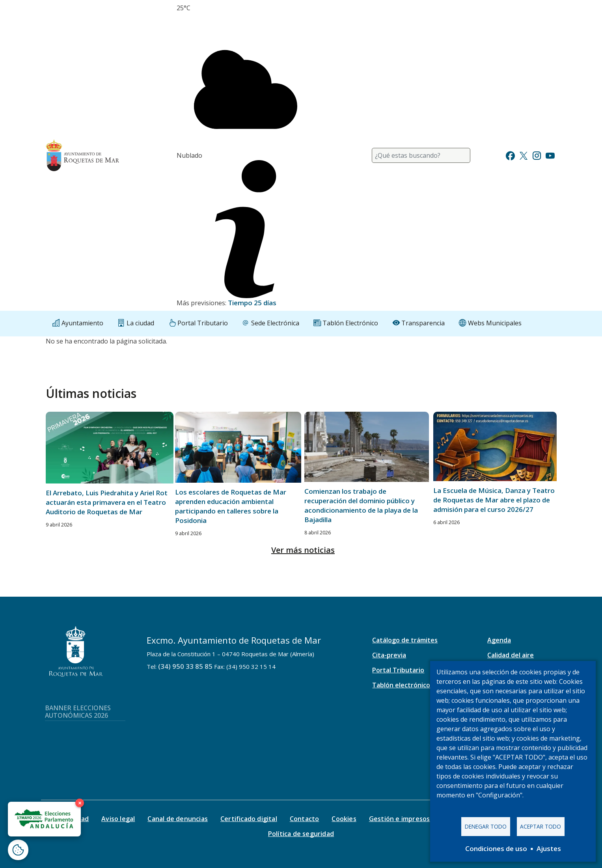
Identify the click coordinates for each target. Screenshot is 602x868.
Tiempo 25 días (252, 303)
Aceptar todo (540, 826)
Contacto (305, 819)
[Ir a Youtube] (550, 155)
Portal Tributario (398, 670)
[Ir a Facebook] (510, 155)
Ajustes (549, 848)
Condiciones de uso (496, 848)
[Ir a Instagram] (537, 155)
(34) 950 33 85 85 (185, 666)
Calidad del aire (511, 655)
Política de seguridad (301, 834)
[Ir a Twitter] (524, 155)
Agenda (499, 640)
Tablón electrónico (401, 685)
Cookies (344, 819)
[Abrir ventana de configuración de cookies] (18, 850)
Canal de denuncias (178, 819)
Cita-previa (389, 655)
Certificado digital (249, 819)
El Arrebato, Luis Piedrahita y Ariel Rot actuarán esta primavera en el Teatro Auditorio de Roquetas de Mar (107, 502)
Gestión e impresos (400, 819)
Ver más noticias (303, 550)
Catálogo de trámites (405, 640)
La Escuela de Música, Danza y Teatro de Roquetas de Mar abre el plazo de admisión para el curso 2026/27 (494, 500)
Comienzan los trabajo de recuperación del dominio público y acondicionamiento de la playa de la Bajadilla (361, 505)
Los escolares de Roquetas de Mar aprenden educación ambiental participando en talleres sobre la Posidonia (231, 506)
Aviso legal (118, 819)
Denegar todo (486, 826)
